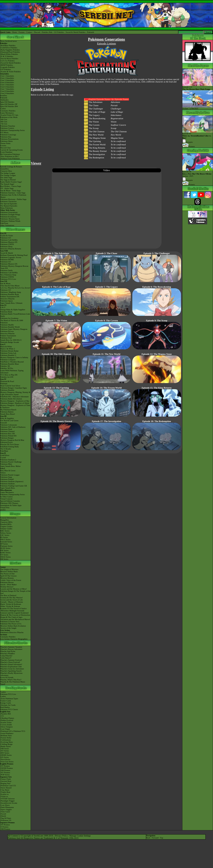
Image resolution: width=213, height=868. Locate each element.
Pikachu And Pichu (8, 651)
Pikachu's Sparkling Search (11, 671)
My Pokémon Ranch (8, 410)
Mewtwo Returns (7, 578)
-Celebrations (6, 740)
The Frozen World (97, 145)
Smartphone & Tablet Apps (11, 505)
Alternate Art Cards (8, 705)
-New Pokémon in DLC (10, 156)
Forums (22, 32)
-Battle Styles (6, 746)
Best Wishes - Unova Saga (11, 186)
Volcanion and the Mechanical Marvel (15, 619)
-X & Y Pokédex (7, 56)
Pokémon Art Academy (9, 318)
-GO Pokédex (6, 69)
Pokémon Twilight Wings (10, 214)
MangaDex (5, 520)
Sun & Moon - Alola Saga (10, 191)
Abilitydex (4, 100)
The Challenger (96, 109)
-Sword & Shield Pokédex (10, 63)
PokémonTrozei (6, 442)
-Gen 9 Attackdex (7, 93)
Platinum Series (6, 546)
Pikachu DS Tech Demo (10, 444)
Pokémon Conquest (8, 360)
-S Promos (4, 827)
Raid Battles (5, 707)
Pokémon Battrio (7, 412)
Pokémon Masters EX (9, 242)
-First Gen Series (7, 762)
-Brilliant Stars (6, 736)
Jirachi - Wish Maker (8, 585)
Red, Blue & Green (8, 471)
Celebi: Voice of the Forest (11, 580)
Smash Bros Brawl (8, 414)
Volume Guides (6, 529)
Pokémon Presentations (9, 139)
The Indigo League (8, 173)
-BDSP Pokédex (7, 65)
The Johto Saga (6, 178)
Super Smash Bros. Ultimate (11, 303)
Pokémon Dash (6, 429)
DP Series (4, 544)
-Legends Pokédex (7, 67)
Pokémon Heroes (7, 582)
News (2, 41)
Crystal (3, 457)
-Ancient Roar (6, 781)
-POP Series (5, 775)
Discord (37, 32)
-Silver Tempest (6, 727)
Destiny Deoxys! (7, 587)
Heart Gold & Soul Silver (10, 386)
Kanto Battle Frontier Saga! (11, 182)
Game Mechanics (7, 113)
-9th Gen (4, 119)
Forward (155, 838)
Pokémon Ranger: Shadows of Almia (15, 403)
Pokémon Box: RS (7, 434)
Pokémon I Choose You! (10, 622)
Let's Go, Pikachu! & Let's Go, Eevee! (15, 288)
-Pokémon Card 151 (8, 786)
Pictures (189, 146)
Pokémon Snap (6, 477)
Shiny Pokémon (6, 208)
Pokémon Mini (6, 464)
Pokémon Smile (6, 270)
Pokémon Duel (6, 338)
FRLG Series (5, 540)
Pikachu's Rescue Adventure (11, 649)
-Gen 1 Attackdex (7, 76)
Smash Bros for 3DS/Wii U (11, 340)
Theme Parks (5, 143)
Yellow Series (6, 533)
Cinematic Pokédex (8, 111)
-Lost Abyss (5, 805)
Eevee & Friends (7, 677)
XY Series (4, 555)
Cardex (3, 109)
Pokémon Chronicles (8, 201)
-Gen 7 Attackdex (7, 89)
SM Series (4, 559)
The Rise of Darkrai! (8, 595)
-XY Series (5, 751)
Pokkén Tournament (8, 336)
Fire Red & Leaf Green (9, 421)
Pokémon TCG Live (8, 279)
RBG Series (5, 531)
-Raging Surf (5, 783)
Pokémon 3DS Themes (9, 503)
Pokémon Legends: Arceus (11, 257)
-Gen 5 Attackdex (7, 85)
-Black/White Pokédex (9, 54)
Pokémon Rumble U (8, 355)
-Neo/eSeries (5, 759)
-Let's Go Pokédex (7, 61)
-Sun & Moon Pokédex (9, 59)
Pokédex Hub (47, 32)
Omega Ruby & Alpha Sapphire (13, 310)
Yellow (3, 473)
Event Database (6, 152)
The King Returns (97, 148)
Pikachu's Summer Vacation (11, 647)
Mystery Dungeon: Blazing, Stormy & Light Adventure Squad (15, 393)
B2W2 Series (5, 553)
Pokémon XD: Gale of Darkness (13, 427)
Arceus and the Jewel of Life (12, 600)
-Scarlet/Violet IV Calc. (9, 115)
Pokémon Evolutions (8, 217)
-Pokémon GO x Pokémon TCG (13, 731)
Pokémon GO (6, 238)
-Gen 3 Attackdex (7, 80)
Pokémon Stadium (7, 484)
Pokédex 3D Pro (7, 368)
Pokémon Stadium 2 (8, 460)
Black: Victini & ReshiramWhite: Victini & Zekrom (11, 605)
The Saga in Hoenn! (8, 180)
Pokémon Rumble (7, 390)
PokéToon (4, 223)
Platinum (4, 384)
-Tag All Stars (6, 818)
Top (162, 838)
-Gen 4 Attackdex (7, 82)
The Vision (94, 122)
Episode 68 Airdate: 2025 (198, 173)
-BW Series (5, 753)
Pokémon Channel (7, 431)
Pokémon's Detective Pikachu (12, 632)
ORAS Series (5, 557)
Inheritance (116, 115)
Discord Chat (5, 148)
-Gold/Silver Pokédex (9, 48)
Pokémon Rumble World (10, 327)
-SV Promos (5, 766)
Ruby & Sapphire (7, 418)
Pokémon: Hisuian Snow (10, 219)
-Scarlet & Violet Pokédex (11, 72)
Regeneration (117, 118)
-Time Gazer (5, 812)
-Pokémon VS (6, 820)
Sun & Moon (5, 283)
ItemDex (4, 96)
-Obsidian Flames (7, 718)
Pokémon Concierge (8, 135)
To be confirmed (118, 141)
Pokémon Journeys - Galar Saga (13, 193)
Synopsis (188, 180)
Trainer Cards (6, 701)
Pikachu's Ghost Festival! (10, 662)
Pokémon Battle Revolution (11, 399)
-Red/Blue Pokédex (8, 45)
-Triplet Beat (5, 792)
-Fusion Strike (6, 738)
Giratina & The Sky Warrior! (12, 598)
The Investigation (97, 154)
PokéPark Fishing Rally (10, 447)
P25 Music (4, 132)
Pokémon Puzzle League (10, 475)
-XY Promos (5, 772)
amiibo (3, 510)
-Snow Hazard (6, 788)
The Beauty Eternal (98, 151)
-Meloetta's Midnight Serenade (12, 611)
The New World (96, 135)
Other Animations (7, 225)
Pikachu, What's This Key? (11, 680)
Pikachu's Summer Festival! (11, 660)
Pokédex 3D (5, 366)
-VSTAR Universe (7, 799)
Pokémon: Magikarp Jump (11, 292)
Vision (114, 122)
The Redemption (96, 158)
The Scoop (94, 128)
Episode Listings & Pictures (11, 167)
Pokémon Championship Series (12, 130)
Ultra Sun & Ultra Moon (10, 286)
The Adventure (96, 102)
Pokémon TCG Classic (9, 709)
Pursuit (114, 105)
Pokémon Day (6, 137)
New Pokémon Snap (8, 275)
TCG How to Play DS (9, 375)
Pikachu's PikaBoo (7, 654)
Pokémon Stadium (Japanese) (12, 481)
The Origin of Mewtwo (9, 569)
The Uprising (95, 141)
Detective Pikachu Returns (11, 249)
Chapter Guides (6, 526)
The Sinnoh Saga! (7, 184)
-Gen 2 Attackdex (7, 78)
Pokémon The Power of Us (11, 624)
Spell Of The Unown (8, 576)
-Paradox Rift (6, 714)
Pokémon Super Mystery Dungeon (14, 329)
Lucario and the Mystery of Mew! (13, 589)
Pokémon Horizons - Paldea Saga (13, 199)
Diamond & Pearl (7, 381)
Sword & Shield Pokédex (75, 32)
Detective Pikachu (7, 299)
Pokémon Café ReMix (9, 240)
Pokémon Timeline (8, 126)
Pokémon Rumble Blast (10, 364)
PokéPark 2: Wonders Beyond (12, 362)
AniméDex (5, 169)
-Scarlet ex (4, 794)
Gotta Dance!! (6, 658)
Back (148, 838)
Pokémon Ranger (7, 438)
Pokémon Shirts (6, 141)
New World (116, 135)
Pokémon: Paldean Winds (10, 221)
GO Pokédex (59, 32)
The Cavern (94, 125)
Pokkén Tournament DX (10, 297)
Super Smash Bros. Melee (10, 466)
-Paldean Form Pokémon (10, 159)
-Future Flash (5, 779)
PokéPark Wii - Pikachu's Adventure (14, 397)
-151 (2, 716)
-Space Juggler (6, 809)
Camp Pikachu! (6, 656)
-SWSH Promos (7, 768)
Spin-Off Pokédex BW (9, 106)
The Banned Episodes (9, 206)
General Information (8, 518)
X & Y (3, 307)
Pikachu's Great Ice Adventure (12, 669)
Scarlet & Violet (7, 236)
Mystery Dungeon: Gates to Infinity (14, 357)
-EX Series (4, 757)
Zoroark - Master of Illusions (12, 602)
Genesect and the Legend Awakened (14, 613)
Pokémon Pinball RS (8, 436)
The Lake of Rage (97, 112)
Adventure (115, 102)
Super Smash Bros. (8, 488)
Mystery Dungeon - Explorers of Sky (15, 401)
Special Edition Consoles (10, 501)
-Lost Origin (5, 729)
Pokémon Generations (9, 212)
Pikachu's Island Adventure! (11, 664)
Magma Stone (117, 138)
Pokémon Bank (6, 312)
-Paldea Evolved (7, 720)
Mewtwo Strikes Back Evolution (13, 626)
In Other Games (6, 497)
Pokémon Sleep (6, 246)
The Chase (93, 105)
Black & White (6, 347)
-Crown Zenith (6, 725)
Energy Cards (6, 703)
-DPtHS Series (6, 755)
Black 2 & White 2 (8, 349)
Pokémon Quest (6, 301)
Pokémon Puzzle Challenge (11, 462)
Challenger (116, 109)
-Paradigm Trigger (7, 801)
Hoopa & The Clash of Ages (11, 617)
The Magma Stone (97, 138)
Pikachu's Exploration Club (11, 667)
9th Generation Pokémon (10, 154)
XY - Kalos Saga (7, 188)
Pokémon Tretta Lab (8, 353)
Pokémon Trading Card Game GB (14, 486)
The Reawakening (97, 118)
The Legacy (94, 115)
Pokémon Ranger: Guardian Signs (14, 388)
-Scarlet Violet (6, 722)
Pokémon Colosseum (8, 425)
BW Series (4, 550)
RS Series (4, 537)
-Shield (3, 816)
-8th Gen (4, 122)
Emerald (4, 423)
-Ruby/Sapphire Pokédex (10, 50)
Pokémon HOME (7, 260)
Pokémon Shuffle (7, 325)
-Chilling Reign (6, 744)
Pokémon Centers (7, 128)
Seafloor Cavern (118, 125)
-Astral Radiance (7, 733)
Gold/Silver (5, 455)
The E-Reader (6, 449)
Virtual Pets (5, 508)
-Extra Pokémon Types (9, 699)
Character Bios (6, 171)
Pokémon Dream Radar (9, 351)
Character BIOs (6, 522)
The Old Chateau (97, 132)
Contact (29, 32)
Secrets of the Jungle (8, 628)
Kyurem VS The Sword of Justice (13, 608)
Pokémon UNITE (7, 244)
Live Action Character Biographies (14, 639)
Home (15, 32)
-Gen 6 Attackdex (7, 87)
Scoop (114, 128)
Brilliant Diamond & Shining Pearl (14, 255)
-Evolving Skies (7, 742)
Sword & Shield (7, 253)
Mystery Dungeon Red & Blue (12, 440)
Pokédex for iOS (7, 377)
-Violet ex (4, 796)
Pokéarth (91, 32)
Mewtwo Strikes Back (9, 571)
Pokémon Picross (7, 331)
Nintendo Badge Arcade (10, 342)
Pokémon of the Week (9, 117)
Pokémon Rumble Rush (10, 294)
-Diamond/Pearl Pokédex (10, 52)
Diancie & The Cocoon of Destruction (15, 615)
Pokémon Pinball (7, 479)
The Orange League (8, 175)
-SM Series (5, 749)
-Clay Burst (5, 790)
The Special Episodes (9, 204)
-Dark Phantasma (7, 807)
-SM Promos (5, 770)
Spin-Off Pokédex (7, 102)
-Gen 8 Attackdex (7, 91)
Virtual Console (6, 499)
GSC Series (5, 535)
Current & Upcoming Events (12, 150)
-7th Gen (4, 124)
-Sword (3, 814)
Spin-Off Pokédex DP (9, 104)
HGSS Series (5, 548)
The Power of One (7, 574)
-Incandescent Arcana (9, 803)
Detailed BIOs (6, 524)
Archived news (11, 41)
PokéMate (4, 451)
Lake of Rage (117, 112)
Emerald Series (6, 542)
